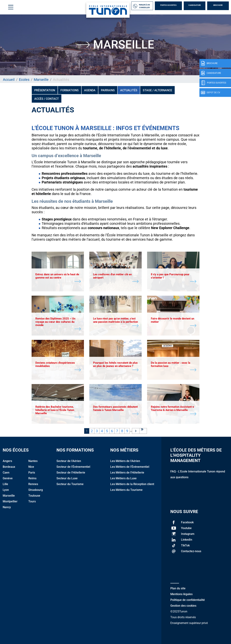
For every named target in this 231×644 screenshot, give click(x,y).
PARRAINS (108, 90)
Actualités (129, 90)
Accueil (9, 80)
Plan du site (178, 588)
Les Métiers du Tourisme (126, 490)
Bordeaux (9, 467)
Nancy (7, 507)
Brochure (218, 5)
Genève (8, 478)
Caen (6, 473)
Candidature (195, 5)
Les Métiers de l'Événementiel (130, 467)
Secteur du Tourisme (70, 484)
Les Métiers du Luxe (123, 478)
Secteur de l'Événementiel (73, 467)
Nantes (33, 461)
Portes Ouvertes (168, 5)
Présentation (45, 90)
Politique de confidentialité (188, 600)
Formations (70, 90)
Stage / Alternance (157, 90)
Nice (31, 467)
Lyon (6, 490)
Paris (32, 473)
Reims (32, 478)
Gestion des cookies (183, 606)
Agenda (90, 90)
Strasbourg (36, 490)
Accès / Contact (47, 99)
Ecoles (24, 80)
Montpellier (10, 501)
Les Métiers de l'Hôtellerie (127, 473)
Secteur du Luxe (67, 478)
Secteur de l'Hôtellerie (71, 473)
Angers (7, 461)
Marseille (41, 80)
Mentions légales (181, 594)
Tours (32, 501)
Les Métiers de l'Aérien (125, 461)
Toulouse (34, 496)
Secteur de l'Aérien (69, 461)
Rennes (33, 484)
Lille (5, 484)
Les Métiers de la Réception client (132, 484)
